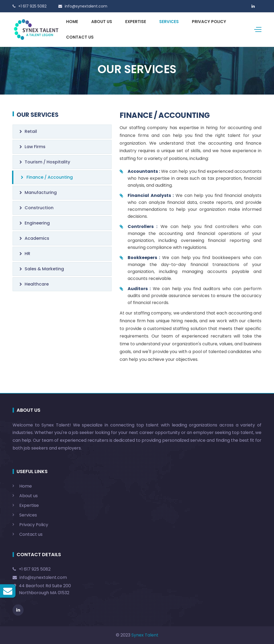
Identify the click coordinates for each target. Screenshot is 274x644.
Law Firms (33, 147)
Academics (34, 238)
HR (25, 254)
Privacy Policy (34, 525)
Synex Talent (145, 635)
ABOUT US (102, 22)
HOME (72, 22)
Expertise (29, 505)
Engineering (35, 223)
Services (28, 515)
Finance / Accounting (47, 177)
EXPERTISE (136, 22)
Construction (37, 208)
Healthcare (34, 284)
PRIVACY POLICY (209, 22)
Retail (28, 131)
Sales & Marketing (42, 269)
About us (28, 496)
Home (26, 486)
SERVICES (169, 22)
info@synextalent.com (40, 577)
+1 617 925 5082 (32, 569)
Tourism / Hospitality (45, 162)
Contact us (31, 534)
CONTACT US (80, 37)
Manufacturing (38, 192)
